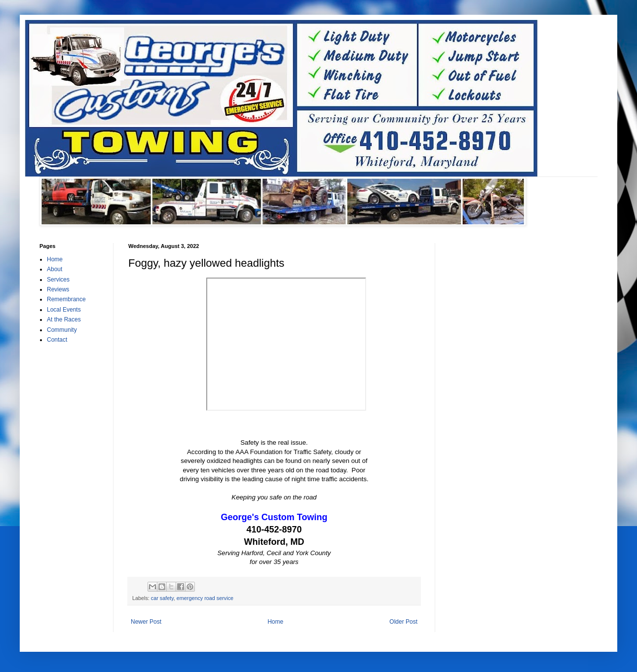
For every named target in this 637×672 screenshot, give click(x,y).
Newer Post (146, 622)
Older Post (403, 622)
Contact (57, 340)
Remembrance (66, 299)
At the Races (64, 319)
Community (62, 330)
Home (275, 622)
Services (58, 280)
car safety (162, 598)
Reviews (58, 289)
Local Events (64, 310)
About (55, 269)
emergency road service (205, 598)
